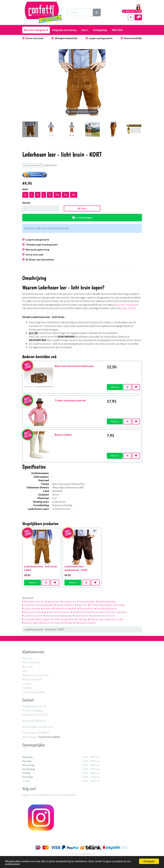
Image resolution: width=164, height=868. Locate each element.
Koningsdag (100, 30)
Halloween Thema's (85, 623)
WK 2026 (117, 30)
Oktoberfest (85, 608)
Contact (27, 684)
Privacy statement (32, 679)
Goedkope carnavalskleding (38, 605)
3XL (65, 195)
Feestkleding (96, 605)
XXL (57, 195)
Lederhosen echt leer (102, 616)
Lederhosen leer (32, 616)
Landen (46, 608)
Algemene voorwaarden (35, 675)
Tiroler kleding (59, 619)
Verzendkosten (31, 662)
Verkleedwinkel (64, 605)
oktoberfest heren (58, 612)
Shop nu (115, 387)
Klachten (27, 688)
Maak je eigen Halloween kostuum (41, 623)
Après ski (81, 605)
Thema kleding (86, 601)
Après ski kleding (115, 605)
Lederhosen (68, 601)
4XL (74, 195)
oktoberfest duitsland (113, 612)
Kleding (67, 623)
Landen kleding (31, 608)
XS (25, 195)
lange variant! (129, 308)
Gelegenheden (50, 601)
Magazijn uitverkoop (64, 30)
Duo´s (85, 30)
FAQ (25, 671)
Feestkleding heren (106, 608)
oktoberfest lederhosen (85, 612)
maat (25, 189)
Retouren (28, 667)
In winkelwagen (82, 217)
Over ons (27, 658)
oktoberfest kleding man (58, 616)
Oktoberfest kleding (64, 608)
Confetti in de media (33, 692)
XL (50, 195)
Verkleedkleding (106, 601)
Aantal (26, 203)
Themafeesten (31, 601)
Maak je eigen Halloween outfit (106, 619)
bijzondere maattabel (126, 305)
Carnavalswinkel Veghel (36, 619)
